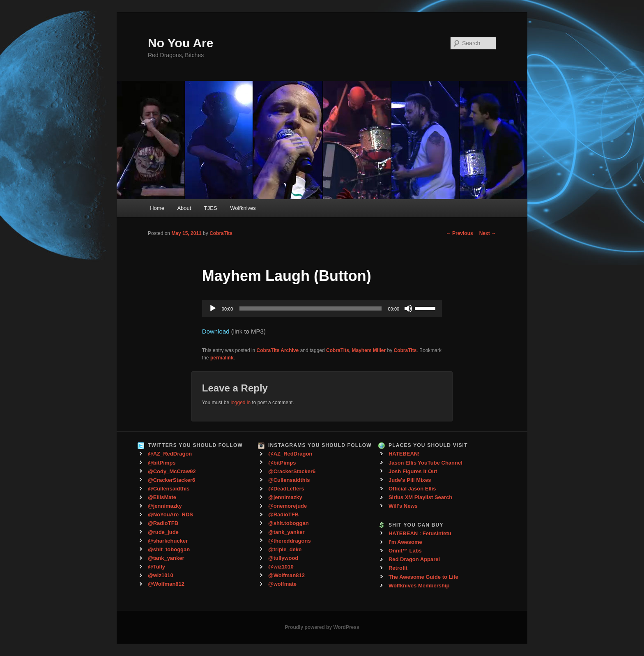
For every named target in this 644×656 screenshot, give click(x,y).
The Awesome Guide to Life (423, 577)
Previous (460, 233)
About (184, 208)
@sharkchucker (168, 541)
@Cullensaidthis (169, 489)
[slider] (310, 308)
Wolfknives (243, 208)
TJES (211, 208)
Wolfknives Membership (419, 586)
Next (488, 233)
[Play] (213, 308)
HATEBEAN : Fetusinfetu (420, 533)
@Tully (156, 567)
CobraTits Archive (278, 350)
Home (157, 208)
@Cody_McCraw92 (172, 471)
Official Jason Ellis (412, 489)
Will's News (403, 506)
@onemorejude (287, 506)
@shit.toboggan (289, 523)
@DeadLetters (286, 489)
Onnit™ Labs (405, 551)
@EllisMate (162, 497)
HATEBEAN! (404, 454)
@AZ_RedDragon (170, 454)
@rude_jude (163, 532)
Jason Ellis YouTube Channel (425, 463)
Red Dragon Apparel (414, 559)
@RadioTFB (163, 523)
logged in (240, 403)
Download (216, 331)
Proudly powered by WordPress (322, 627)
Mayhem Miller (369, 350)
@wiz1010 (161, 575)
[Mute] (408, 308)
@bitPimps (162, 463)
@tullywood (283, 558)
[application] (322, 308)
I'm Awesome (405, 542)
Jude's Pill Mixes (410, 480)
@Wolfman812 (166, 584)
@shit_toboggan (169, 549)
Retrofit (398, 568)
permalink (222, 358)
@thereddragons (290, 541)
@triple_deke (285, 549)
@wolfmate (282, 584)
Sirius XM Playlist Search (420, 497)
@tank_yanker (166, 558)
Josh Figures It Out (413, 471)
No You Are (181, 43)
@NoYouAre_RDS (170, 514)
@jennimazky (165, 506)
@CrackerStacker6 (171, 480)
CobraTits (221, 233)
